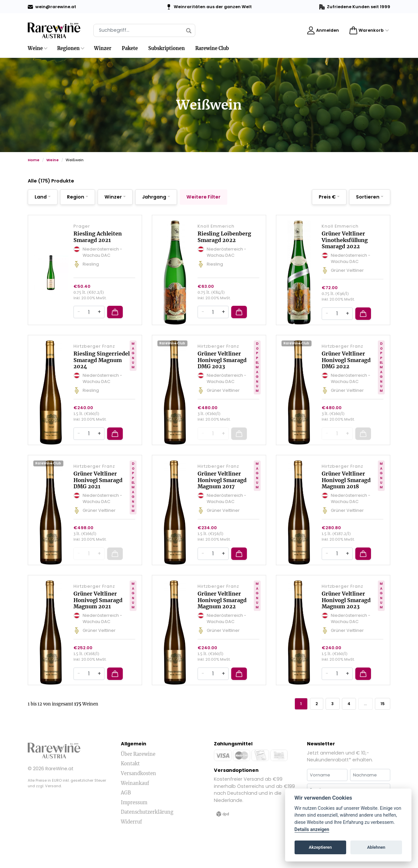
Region (76, 197)
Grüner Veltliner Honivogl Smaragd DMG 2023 (222, 370)
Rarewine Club (212, 48)
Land (41, 197)
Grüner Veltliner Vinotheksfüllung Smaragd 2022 (345, 245)
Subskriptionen (167, 48)
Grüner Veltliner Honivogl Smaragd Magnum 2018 (346, 495)
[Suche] (144, 30)
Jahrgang (154, 197)
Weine (35, 48)
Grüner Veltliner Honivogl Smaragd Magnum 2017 (222, 495)
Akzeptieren (320, 847)
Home (34, 160)
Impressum (134, 825)
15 (381, 725)
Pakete (130, 48)
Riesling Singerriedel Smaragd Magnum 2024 (102, 370)
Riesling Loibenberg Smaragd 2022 (224, 242)
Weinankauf (135, 805)
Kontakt (130, 786)
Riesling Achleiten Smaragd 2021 (98, 242)
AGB (126, 815)
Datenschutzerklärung (147, 834)
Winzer (103, 48)
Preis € (327, 197)
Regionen (68, 48)
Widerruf (131, 844)
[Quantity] (89, 322)
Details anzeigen (312, 830)
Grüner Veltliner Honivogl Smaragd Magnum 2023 (346, 619)
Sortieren (368, 197)
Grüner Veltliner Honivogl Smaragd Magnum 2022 (222, 619)
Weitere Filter (203, 197)
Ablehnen (376, 847)
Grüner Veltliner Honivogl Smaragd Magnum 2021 (98, 619)
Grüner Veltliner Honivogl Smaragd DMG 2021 (98, 495)
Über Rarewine (138, 776)
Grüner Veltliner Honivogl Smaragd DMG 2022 (346, 370)
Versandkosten (138, 796)
